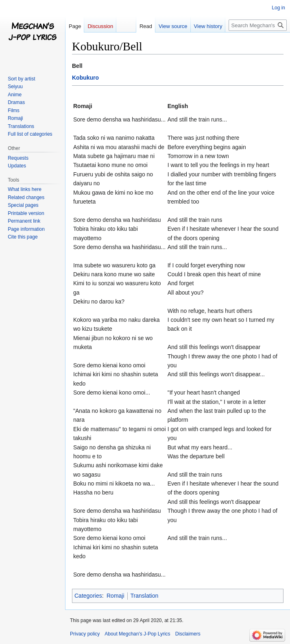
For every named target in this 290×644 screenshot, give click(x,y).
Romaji (116, 596)
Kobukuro (85, 78)
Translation (145, 596)
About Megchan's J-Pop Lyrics (137, 634)
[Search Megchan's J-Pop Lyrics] (258, 25)
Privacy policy (85, 634)
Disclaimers (188, 634)
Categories (88, 596)
